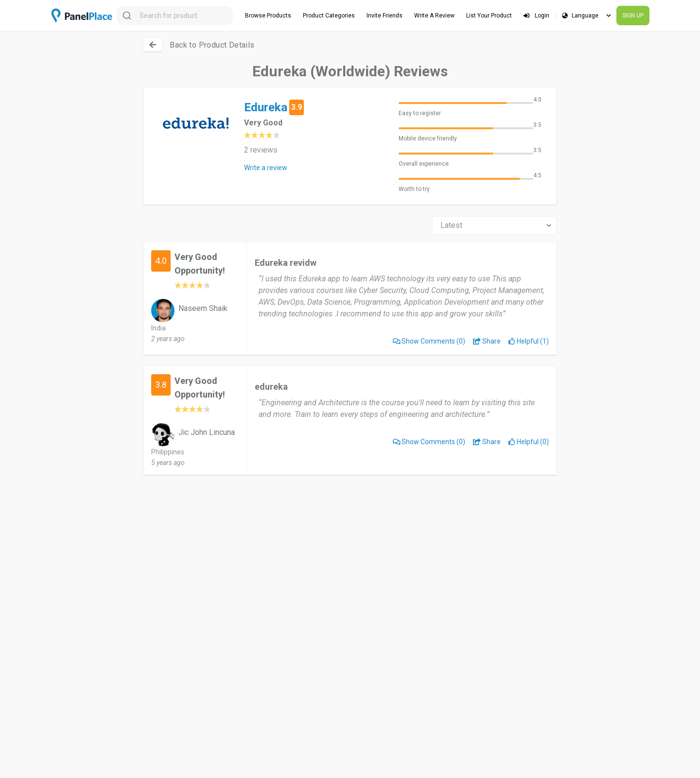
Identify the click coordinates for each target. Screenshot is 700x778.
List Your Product (489, 16)
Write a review (266, 168)
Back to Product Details (212, 45)
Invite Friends (385, 16)
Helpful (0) (529, 442)
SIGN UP (633, 16)
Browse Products (268, 16)
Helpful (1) (529, 341)
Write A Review (434, 16)
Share (487, 341)
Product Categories (329, 16)
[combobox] (175, 16)
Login (536, 16)
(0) (429, 341)
